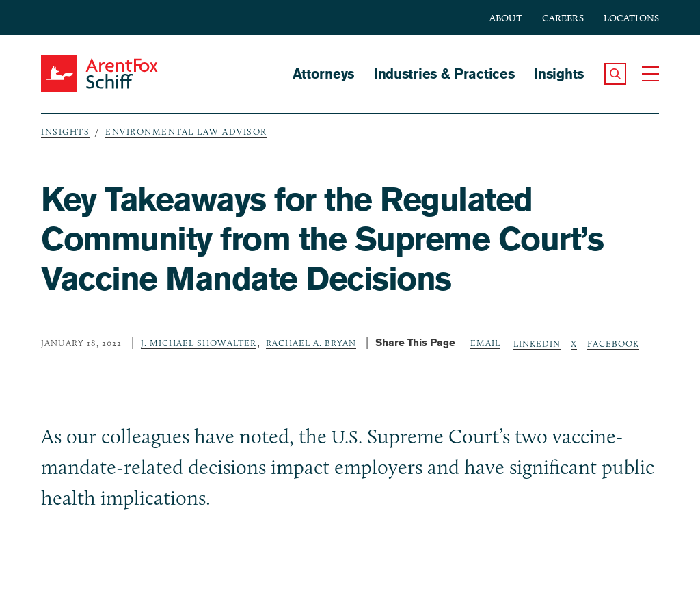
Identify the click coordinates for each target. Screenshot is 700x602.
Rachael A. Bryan (311, 343)
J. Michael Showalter (199, 343)
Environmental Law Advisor (186, 131)
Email (485, 343)
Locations (631, 18)
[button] (615, 74)
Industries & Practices (444, 74)
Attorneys (323, 74)
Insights (559, 74)
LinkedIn (537, 343)
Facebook (613, 343)
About (506, 18)
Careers (563, 18)
